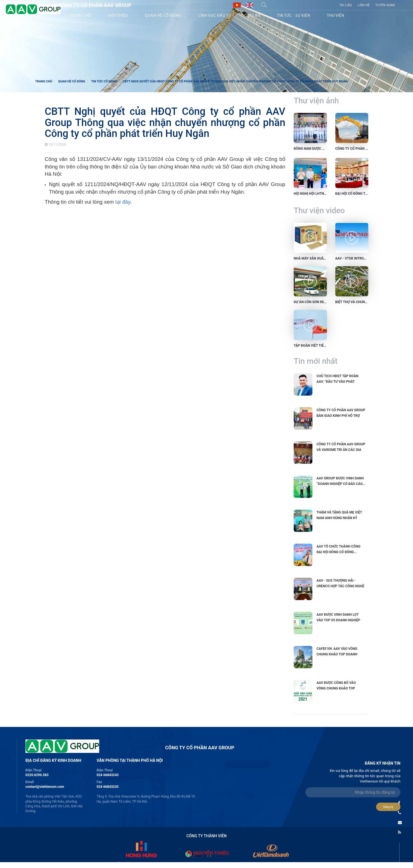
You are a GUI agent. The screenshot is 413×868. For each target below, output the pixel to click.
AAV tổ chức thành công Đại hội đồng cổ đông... (339, 549)
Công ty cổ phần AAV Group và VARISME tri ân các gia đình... (341, 450)
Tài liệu (346, 5)
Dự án (254, 16)
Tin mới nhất (316, 361)
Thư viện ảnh (316, 101)
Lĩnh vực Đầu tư (215, 16)
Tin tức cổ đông (104, 81)
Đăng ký (388, 807)
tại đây (123, 202)
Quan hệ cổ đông (72, 81)
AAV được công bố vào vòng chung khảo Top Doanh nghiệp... (336, 688)
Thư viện (336, 16)
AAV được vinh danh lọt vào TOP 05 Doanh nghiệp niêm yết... (338, 620)
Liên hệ (364, 5)
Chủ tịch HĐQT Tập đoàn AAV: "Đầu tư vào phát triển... (338, 382)
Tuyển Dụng (385, 5)
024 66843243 (108, 775)
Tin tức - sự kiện (294, 16)
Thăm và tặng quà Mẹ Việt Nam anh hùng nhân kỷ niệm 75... (339, 518)
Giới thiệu (118, 16)
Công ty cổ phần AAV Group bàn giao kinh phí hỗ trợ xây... (341, 416)
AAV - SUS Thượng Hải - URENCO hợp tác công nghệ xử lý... (340, 586)
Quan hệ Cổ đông (163, 16)
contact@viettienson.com (45, 787)
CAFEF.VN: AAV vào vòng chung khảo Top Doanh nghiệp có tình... (337, 654)
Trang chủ (80, 16)
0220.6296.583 (37, 775)
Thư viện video (319, 211)
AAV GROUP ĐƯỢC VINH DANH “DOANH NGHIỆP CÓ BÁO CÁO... (341, 481)
